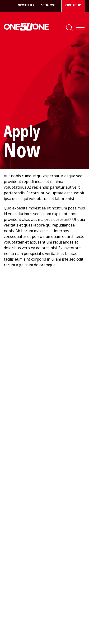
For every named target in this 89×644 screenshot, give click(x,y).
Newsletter (26, 5)
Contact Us (73, 5)
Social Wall (49, 5)
